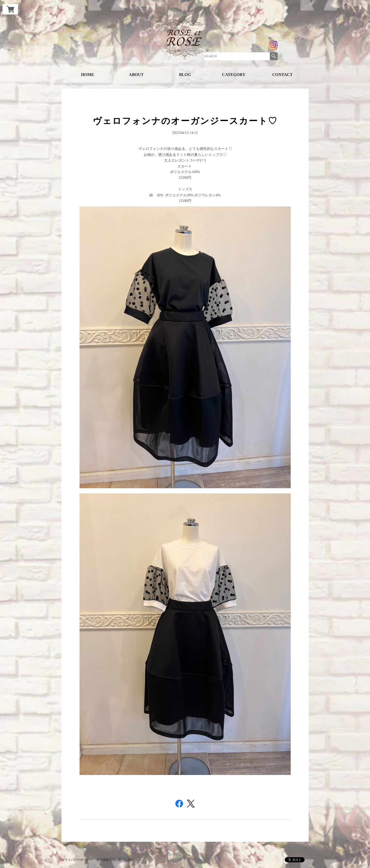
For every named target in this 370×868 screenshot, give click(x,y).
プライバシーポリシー (77, 860)
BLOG (185, 75)
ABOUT (136, 75)
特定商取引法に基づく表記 (115, 860)
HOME (88, 75)
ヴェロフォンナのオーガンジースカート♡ (185, 121)
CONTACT (283, 75)
